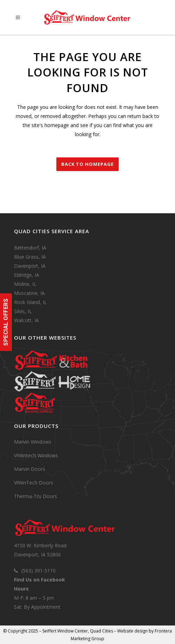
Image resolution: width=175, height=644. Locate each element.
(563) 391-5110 (38, 571)
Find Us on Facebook (40, 580)
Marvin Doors (30, 469)
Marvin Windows (33, 442)
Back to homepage (87, 164)
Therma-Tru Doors (36, 496)
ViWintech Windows (36, 455)
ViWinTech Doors (34, 483)
